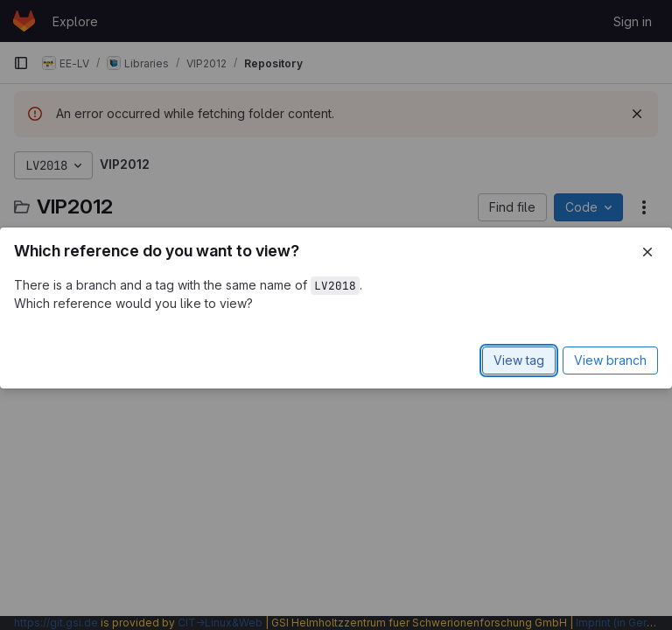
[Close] (647, 252)
